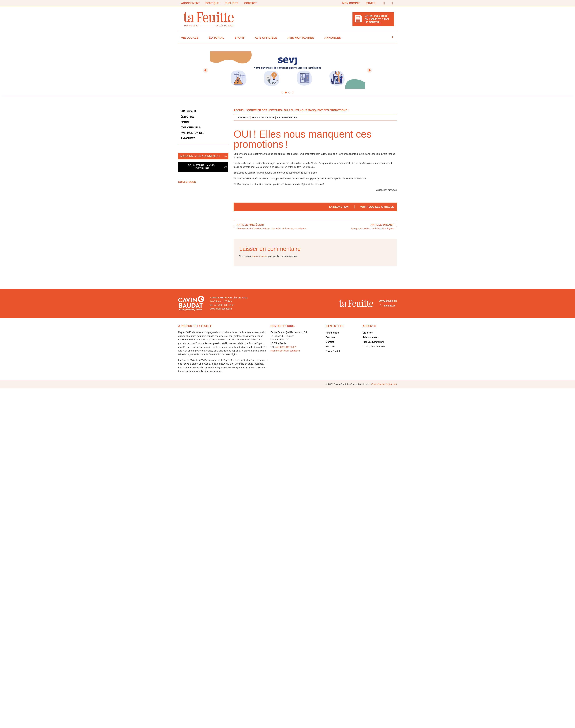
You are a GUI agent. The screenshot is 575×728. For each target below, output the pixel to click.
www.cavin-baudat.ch (221, 309)
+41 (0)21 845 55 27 (285, 347)
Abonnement (190, 3)
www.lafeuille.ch (388, 301)
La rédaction (339, 207)
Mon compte (351, 3)
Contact (250, 3)
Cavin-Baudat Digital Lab (384, 384)
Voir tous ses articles (377, 207)
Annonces (333, 38)
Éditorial (216, 38)
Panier (371, 3)
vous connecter (260, 256)
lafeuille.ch (389, 306)
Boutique (212, 3)
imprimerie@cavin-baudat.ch (285, 351)
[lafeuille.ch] (381, 306)
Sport (239, 38)
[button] (206, 70)
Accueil (239, 110)
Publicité (232, 3)
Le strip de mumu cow (374, 347)
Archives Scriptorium (373, 342)
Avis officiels (266, 38)
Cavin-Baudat (333, 351)
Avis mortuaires (301, 38)
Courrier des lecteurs (264, 110)
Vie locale (190, 38)
